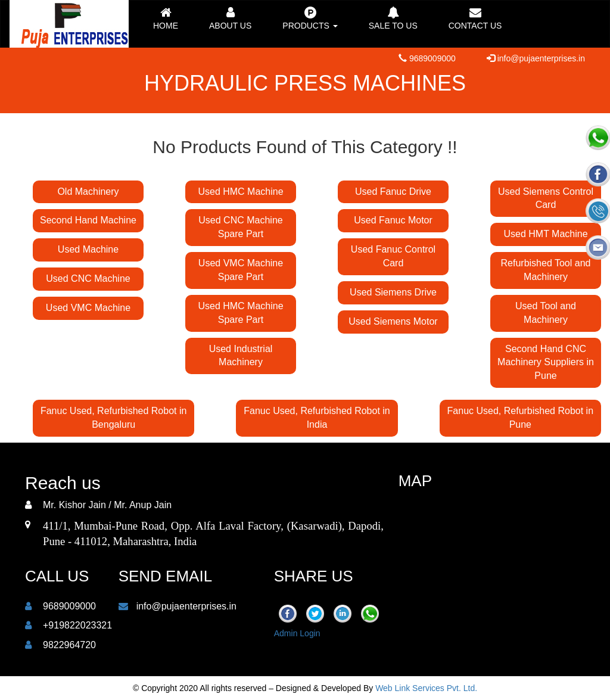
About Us (230, 18)
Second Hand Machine (88, 220)
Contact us (475, 18)
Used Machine (88, 249)
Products (310, 18)
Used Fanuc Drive (393, 192)
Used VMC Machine (88, 308)
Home (166, 18)
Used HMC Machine (240, 192)
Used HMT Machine (545, 234)
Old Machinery (88, 192)
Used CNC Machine (88, 279)
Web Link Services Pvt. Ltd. (426, 688)
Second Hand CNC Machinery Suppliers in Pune (546, 363)
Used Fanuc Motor (393, 220)
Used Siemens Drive (393, 292)
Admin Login (297, 633)
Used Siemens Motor (393, 321)
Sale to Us (393, 18)
